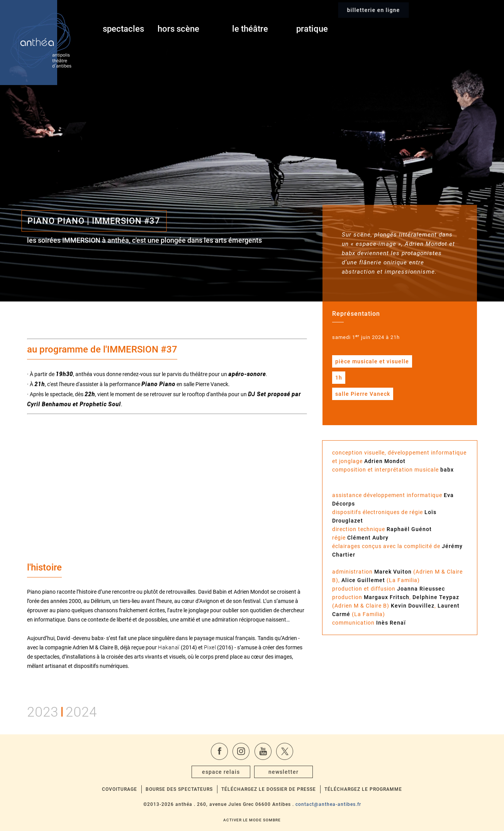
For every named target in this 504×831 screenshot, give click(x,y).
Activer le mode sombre (252, 820)
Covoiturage (120, 789)
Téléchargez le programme (363, 789)
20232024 (62, 711)
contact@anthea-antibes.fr (328, 804)
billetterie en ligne (429, 29)
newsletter (283, 772)
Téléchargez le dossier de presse (269, 789)
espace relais (221, 772)
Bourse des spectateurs (179, 789)
